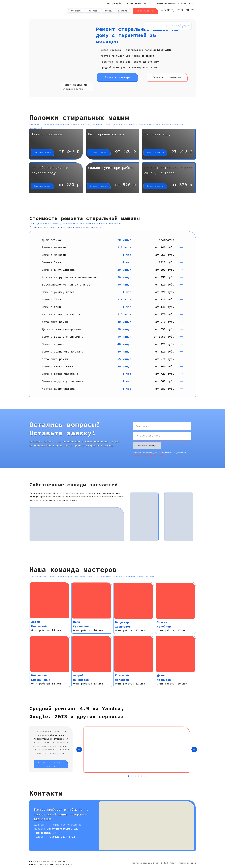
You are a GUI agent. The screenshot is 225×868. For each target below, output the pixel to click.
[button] (56, 144)
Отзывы (109, 11)
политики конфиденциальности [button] (149, 456)
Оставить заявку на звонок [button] (51, 764)
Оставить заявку (147, 445)
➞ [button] (184, 240)
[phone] (162, 436)
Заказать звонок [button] (145, 11)
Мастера (93, 11)
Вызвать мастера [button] (118, 77)
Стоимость (76, 11)
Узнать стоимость (167, 77)
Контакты (123, 11)
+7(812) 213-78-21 (178, 10)
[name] (162, 426)
